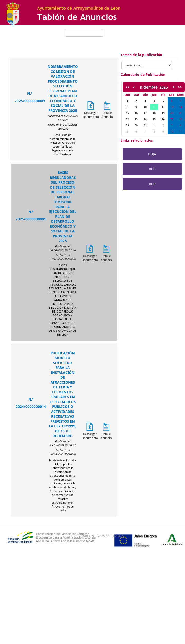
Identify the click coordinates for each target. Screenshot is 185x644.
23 (136, 119)
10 (145, 107)
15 (127, 113)
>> (180, 87)
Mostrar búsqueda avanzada (84, 40)
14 (180, 107)
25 (154, 119)
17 (145, 113)
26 (163, 119)
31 (145, 125)
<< (127, 87)
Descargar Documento (91, 115)
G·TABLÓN (86, 536)
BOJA (152, 154)
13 (172, 107)
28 (180, 119)
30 (136, 125)
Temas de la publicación (141, 55)
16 (136, 113)
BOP (152, 184)
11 (154, 107)
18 (154, 113)
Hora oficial (144, 31)
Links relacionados (137, 140)
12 (163, 107)
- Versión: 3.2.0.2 (109, 536)
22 (127, 119)
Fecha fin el (55, 125)
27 (172, 119)
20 (172, 113)
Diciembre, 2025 (154, 87)
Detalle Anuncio (107, 115)
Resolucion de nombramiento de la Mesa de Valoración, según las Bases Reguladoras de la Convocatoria (63, 144)
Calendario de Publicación (143, 75)
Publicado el (55, 116)
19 (163, 113)
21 (180, 113)
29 (127, 125)
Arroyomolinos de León (149, 41)
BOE (152, 169)
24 (145, 119)
